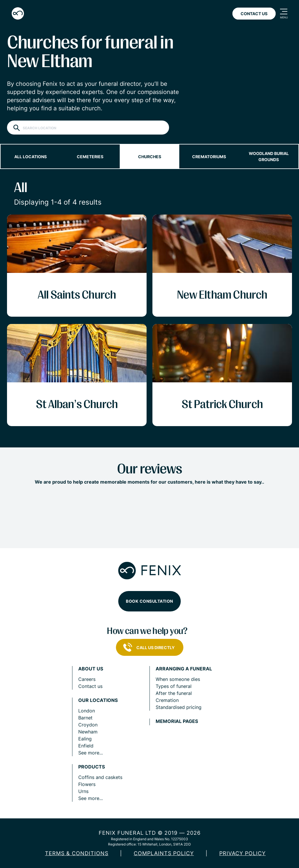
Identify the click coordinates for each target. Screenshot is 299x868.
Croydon (88, 725)
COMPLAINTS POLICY (164, 853)
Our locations (98, 700)
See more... (91, 753)
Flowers (87, 784)
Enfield (86, 746)
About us (91, 669)
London (87, 711)
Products (92, 767)
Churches (150, 157)
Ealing (85, 739)
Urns (83, 791)
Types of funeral (174, 686)
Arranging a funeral (184, 669)
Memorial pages (177, 721)
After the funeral (174, 693)
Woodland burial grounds (269, 156)
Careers (87, 679)
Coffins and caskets (100, 777)
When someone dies (178, 679)
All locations (31, 157)
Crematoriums (209, 157)
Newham (88, 732)
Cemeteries (90, 157)
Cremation (167, 700)
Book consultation (149, 601)
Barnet (85, 718)
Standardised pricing (179, 707)
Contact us (90, 686)
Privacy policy (242, 853)
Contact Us (254, 14)
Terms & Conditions (77, 853)
